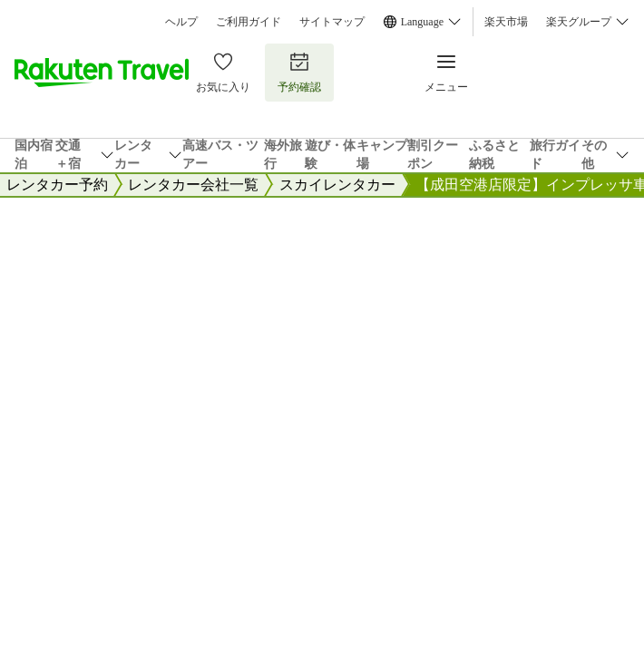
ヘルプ (181, 22)
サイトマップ (332, 22)
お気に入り (223, 72)
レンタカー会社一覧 (193, 185)
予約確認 (299, 72)
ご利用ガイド (249, 22)
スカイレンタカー (337, 185)
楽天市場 (506, 22)
